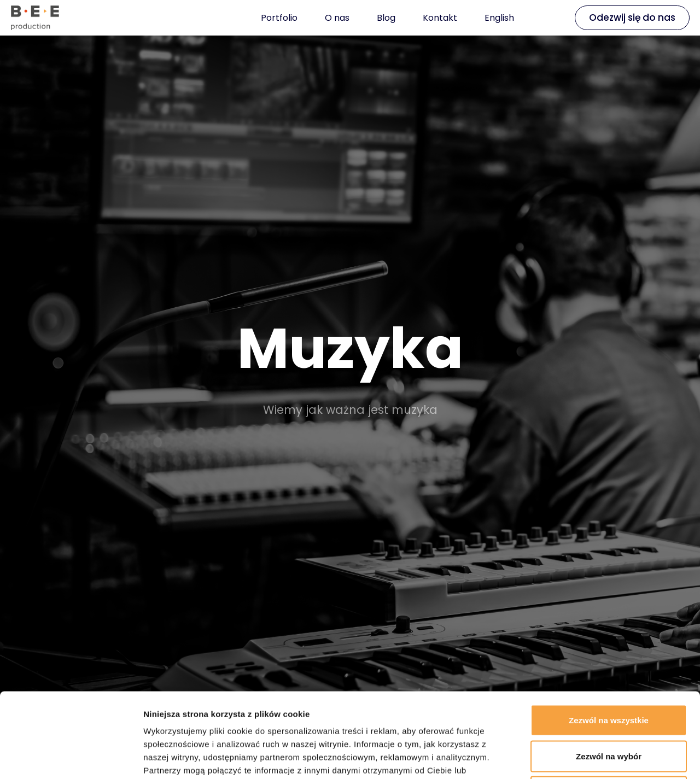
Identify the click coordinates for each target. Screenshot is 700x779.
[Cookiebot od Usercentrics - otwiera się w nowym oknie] (71, 758)
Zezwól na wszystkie (609, 635)
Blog (386, 18)
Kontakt (440, 18)
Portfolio (279, 18)
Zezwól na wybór (609, 672)
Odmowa (608, 707)
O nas (337, 18)
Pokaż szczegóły (584, 757)
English (499, 18)
